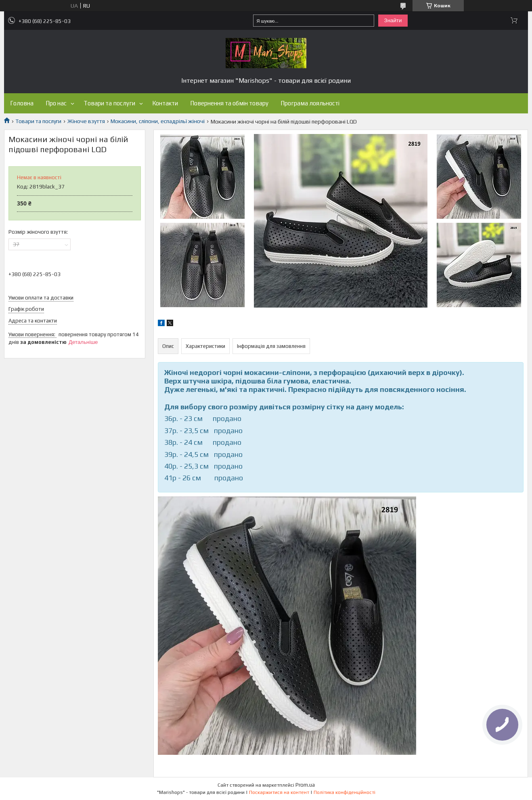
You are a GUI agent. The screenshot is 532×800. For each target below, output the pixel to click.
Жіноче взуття (86, 121)
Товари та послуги (109, 103)
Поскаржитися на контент (279, 792)
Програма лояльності (310, 103)
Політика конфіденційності (345, 792)
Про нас (56, 103)
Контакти (165, 103)
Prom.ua (305, 785)
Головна (22, 103)
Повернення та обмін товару (229, 103)
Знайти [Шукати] (393, 20)
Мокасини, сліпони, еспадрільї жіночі (158, 121)
